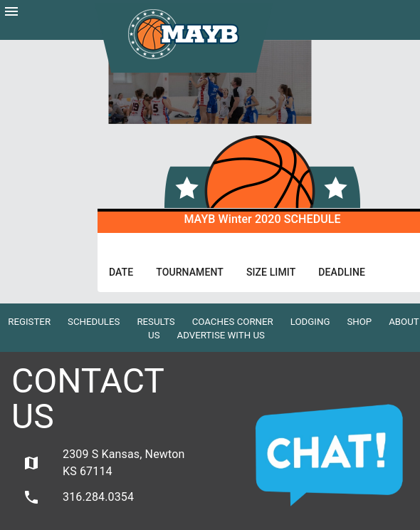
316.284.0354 (78, 497)
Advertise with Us (221, 335)
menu (11, 11)
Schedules (94, 322)
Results (156, 322)
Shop (359, 322)
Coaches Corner (233, 322)
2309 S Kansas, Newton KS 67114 (104, 463)
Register (29, 322)
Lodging (310, 322)
